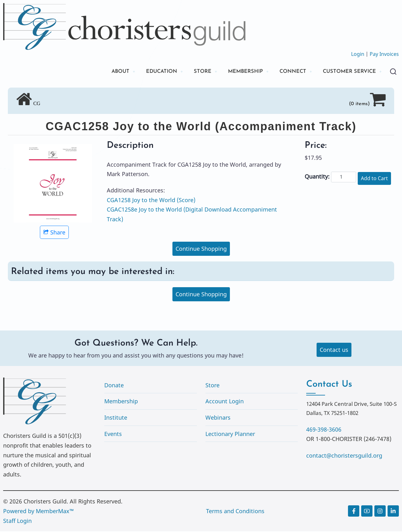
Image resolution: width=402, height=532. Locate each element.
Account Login (225, 402)
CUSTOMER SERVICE (347, 72)
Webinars (218, 418)
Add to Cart (374, 179)
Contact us (334, 351)
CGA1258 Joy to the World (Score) (151, 201)
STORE (190, 72)
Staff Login (17, 521)
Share (54, 233)
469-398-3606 (324, 430)
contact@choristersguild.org (344, 456)
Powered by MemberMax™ (38, 512)
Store (212, 386)
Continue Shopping (201, 250)
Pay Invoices (384, 54)
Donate (114, 386)
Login (358, 54)
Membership (121, 402)
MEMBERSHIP (235, 72)
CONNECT (286, 72)
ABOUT (102, 72)
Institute (116, 418)
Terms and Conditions (235, 512)
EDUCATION (146, 72)
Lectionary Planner (230, 434)
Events (113, 434)
